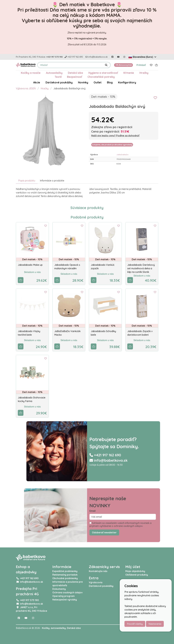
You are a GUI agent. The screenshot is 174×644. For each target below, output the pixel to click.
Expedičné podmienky (65, 571)
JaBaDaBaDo (122, 155)
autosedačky (58, 628)
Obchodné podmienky (65, 578)
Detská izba (75, 73)
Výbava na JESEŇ (26, 88)
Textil (58, 77)
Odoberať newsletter (104, 532)
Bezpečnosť (75, 77)
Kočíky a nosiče (31, 73)
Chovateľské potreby (101, 77)
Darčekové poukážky (59, 82)
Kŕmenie (129, 73)
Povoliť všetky (135, 624)
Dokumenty (59, 589)
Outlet (98, 82)
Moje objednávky (135, 571)
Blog (110, 82)
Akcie (37, 82)
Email (92, 511)
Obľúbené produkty (137, 575)
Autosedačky (54, 73)
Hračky (144, 73)
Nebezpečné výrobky (65, 600)
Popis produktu (27, 181)
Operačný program (63, 596)
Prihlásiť (141, 65)
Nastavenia (155, 624)
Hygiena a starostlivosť (103, 73)
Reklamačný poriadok (65, 575)
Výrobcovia (96, 582)
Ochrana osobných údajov (67, 592)
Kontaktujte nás (98, 571)
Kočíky (46, 628)
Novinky (83, 82)
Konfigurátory (127, 82)
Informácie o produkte (52, 181)
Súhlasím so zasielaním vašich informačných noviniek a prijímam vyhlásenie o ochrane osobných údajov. (120, 524)
